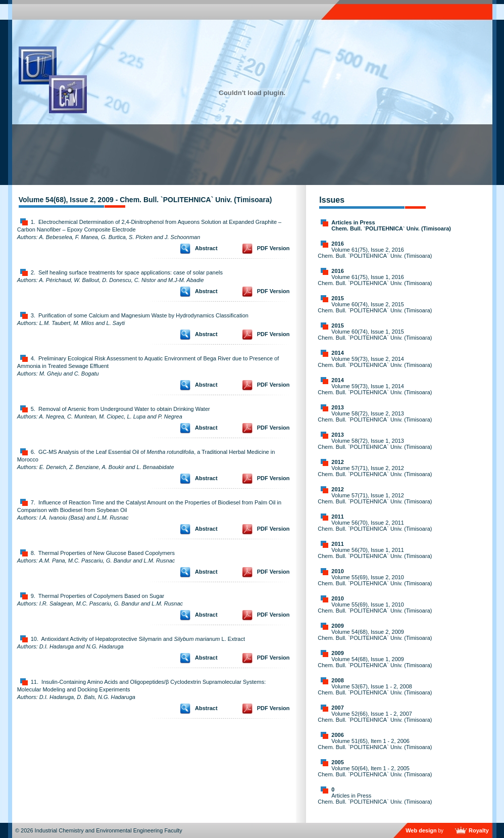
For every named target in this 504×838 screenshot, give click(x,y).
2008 (337, 680)
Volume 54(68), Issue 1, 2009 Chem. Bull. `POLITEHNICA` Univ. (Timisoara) (375, 662)
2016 (337, 244)
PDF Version (273, 248)
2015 (337, 298)
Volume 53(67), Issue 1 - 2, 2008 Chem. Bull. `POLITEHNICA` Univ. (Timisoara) (375, 689)
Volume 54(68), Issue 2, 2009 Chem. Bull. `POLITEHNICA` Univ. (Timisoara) (375, 635)
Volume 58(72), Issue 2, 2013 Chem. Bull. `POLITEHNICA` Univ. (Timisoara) (375, 416)
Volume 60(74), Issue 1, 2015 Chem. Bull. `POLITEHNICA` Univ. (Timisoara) (375, 335)
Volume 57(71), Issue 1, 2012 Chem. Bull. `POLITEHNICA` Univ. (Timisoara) (375, 498)
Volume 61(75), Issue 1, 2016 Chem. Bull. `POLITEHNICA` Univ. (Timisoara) (375, 280)
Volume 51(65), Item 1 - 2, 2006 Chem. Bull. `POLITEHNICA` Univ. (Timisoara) (375, 744)
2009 (337, 626)
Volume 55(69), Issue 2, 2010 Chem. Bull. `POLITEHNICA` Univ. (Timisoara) (375, 580)
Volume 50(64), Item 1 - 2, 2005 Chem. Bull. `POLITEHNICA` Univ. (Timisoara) (375, 771)
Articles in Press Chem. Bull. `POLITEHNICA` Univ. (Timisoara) (391, 225)
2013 (337, 407)
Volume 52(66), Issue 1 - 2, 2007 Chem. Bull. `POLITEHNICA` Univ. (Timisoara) (375, 717)
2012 (337, 462)
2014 (337, 353)
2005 (337, 762)
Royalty (479, 830)
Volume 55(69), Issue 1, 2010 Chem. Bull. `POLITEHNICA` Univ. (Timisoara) (375, 608)
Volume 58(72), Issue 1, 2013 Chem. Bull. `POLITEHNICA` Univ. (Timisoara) (375, 444)
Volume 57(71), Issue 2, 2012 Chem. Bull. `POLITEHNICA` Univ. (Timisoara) (375, 471)
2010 (337, 571)
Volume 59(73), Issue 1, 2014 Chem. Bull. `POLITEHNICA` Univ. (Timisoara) (375, 389)
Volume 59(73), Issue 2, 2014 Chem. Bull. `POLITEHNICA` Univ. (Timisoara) (375, 362)
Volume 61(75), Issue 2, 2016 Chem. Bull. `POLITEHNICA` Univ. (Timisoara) (375, 253)
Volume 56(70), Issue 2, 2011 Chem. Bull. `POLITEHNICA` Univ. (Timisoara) (375, 526)
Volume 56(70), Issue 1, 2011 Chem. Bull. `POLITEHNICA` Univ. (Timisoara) (375, 553)
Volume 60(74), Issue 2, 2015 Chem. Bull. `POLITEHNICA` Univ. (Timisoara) (375, 307)
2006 (337, 735)
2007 (337, 708)
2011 (337, 517)
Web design (421, 830)
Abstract (206, 248)
